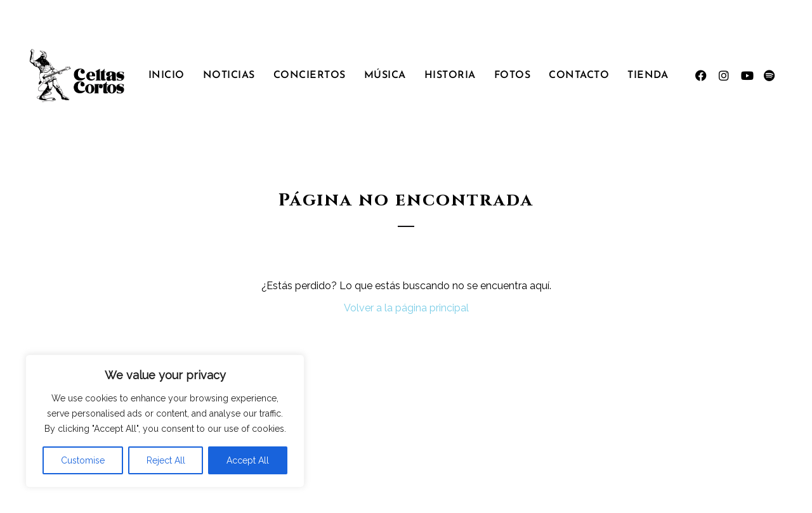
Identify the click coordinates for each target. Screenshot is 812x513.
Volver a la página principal (406, 308)
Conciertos (310, 75)
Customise (83, 460)
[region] (165, 421)
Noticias (229, 75)
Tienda (648, 75)
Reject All (166, 460)
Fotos (513, 75)
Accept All (248, 460)
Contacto (579, 75)
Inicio (167, 75)
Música (385, 75)
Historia (450, 75)
